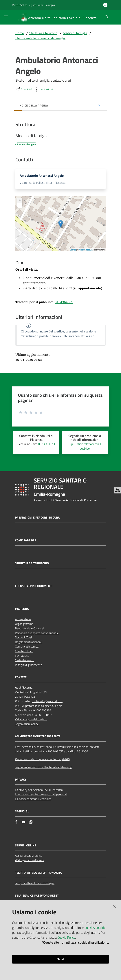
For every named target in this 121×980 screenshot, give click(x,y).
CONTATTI (21, 678)
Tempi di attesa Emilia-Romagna (35, 884)
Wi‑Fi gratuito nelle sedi (29, 861)
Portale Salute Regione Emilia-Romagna (33, 5)
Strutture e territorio (43, 33)
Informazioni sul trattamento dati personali (41, 795)
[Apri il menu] (6, 17)
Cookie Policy (66, 937)
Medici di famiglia (75, 33)
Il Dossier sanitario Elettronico (33, 800)
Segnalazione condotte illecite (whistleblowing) (44, 768)
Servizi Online (26, 846)
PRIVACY (21, 780)
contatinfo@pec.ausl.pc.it (47, 702)
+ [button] (20, 201)
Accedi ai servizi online (29, 856)
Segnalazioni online (27, 725)
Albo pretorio (23, 620)
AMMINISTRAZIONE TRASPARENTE (38, 737)
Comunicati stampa (27, 647)
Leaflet (73, 251)
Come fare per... (27, 541)
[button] (107, 17)
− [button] (20, 206)
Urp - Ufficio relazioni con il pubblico (85, 447)
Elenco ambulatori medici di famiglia (40, 38)
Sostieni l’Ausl (23, 638)
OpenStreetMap (87, 251)
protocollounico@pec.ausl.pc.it (44, 707)
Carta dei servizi (25, 661)
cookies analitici (95, 928)
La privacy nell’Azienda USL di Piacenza (39, 791)
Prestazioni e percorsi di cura (37, 518)
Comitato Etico (24, 652)
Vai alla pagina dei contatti (31, 720)
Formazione (22, 657)
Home (20, 33)
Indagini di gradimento (29, 666)
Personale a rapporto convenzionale (37, 634)
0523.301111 (47, 445)
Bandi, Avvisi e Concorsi (29, 629)
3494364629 (64, 303)
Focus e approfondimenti (34, 587)
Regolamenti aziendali (29, 643)
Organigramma (24, 625)
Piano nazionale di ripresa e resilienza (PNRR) (42, 760)
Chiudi (60, 959)
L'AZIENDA (22, 610)
